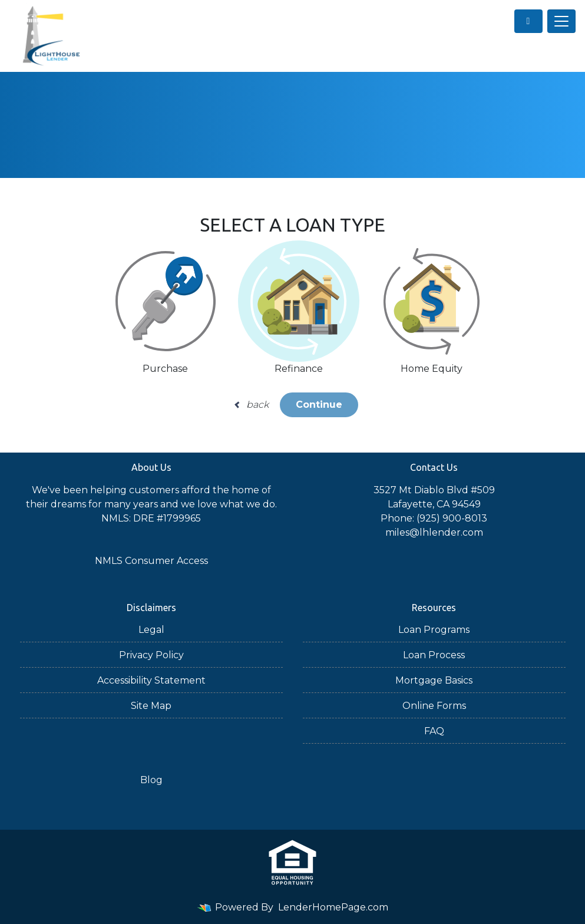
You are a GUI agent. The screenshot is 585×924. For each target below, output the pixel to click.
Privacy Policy (151, 655)
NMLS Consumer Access (151, 561)
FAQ (434, 731)
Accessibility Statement (151, 680)
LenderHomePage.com (333, 907)
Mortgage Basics (434, 680)
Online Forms (434, 706)
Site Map (151, 706)
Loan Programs (434, 630)
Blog (151, 780)
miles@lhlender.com (434, 532)
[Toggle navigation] (561, 21)
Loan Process (434, 655)
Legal (151, 630)
